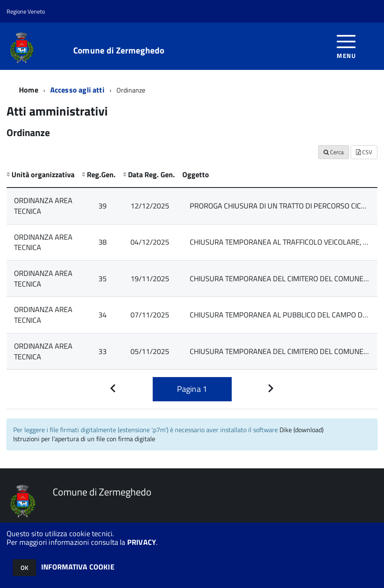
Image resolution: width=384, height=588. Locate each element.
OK (24, 568)
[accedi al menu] (346, 46)
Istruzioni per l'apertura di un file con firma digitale (84, 439)
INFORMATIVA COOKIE (78, 567)
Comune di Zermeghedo (119, 50)
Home (29, 90)
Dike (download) (301, 430)
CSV (364, 152)
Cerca (334, 152)
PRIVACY (142, 542)
